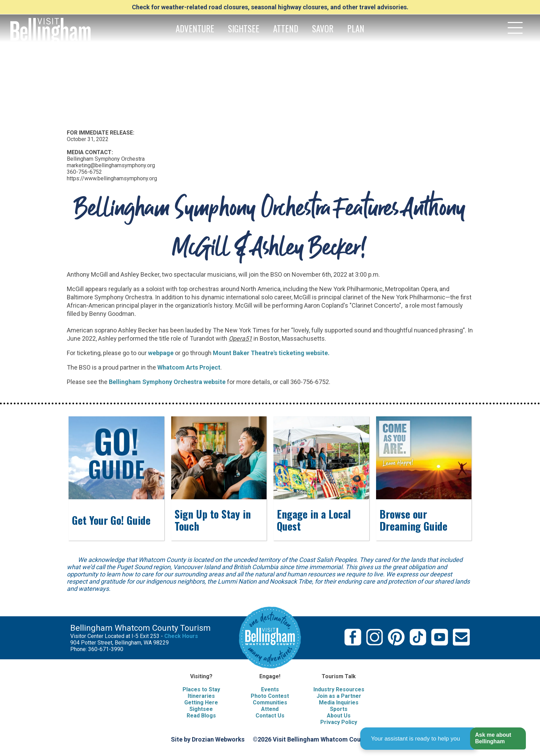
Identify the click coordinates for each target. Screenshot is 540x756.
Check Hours (181, 636)
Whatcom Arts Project (189, 367)
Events (270, 689)
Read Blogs (201, 716)
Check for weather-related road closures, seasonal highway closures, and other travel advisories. (270, 7)
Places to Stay (201, 689)
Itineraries (201, 696)
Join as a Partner (339, 696)
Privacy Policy (339, 722)
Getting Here (201, 702)
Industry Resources (339, 689)
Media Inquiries (339, 702)
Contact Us (270, 716)
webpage (161, 353)
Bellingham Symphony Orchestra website (167, 382)
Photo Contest (270, 696)
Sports (339, 709)
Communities (270, 702)
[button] (498, 739)
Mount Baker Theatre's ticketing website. (271, 353)
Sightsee (201, 709)
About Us (339, 716)
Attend (270, 709)
